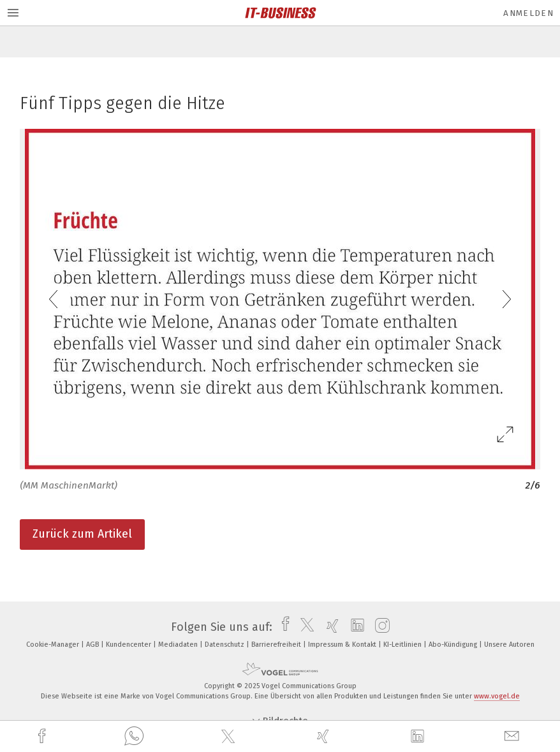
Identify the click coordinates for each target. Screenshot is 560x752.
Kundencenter (129, 645)
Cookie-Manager (54, 645)
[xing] (325, 736)
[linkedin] (419, 737)
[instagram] (379, 627)
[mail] (513, 736)
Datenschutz (225, 645)
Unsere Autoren (509, 645)
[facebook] (43, 736)
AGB (93, 645)
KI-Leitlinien (403, 645)
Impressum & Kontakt (343, 645)
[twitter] (230, 737)
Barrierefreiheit (277, 645)
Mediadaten (179, 645)
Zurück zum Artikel (82, 534)
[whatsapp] (134, 737)
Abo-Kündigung (454, 645)
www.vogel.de (497, 696)
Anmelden (528, 13)
